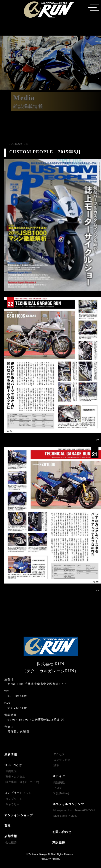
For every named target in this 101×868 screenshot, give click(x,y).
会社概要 (11, 842)
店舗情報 (11, 836)
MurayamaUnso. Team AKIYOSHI (75, 810)
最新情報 (11, 754)
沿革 (56, 765)
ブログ (58, 788)
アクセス (59, 754)
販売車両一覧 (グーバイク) (22, 782)
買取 (7, 826)
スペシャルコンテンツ (68, 804)
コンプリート (14, 799)
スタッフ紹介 (62, 760)
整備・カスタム (15, 777)
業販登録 (59, 842)
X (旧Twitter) (61, 793)
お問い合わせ (62, 832)
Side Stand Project (65, 816)
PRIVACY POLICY (50, 859)
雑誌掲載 (59, 782)
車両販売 (11, 771)
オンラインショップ (19, 815)
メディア (59, 776)
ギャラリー (12, 804)
